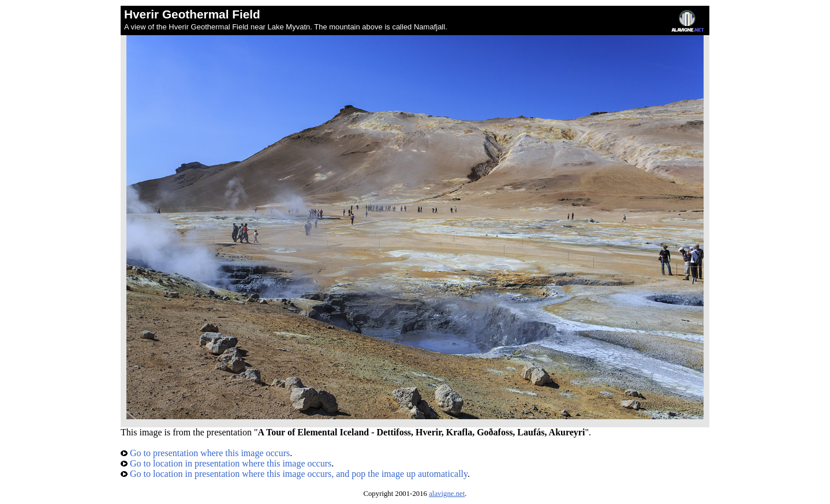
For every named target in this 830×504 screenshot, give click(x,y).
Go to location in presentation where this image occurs (226, 463)
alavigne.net (447, 494)
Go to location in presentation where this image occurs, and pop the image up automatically (294, 474)
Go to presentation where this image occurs (205, 453)
